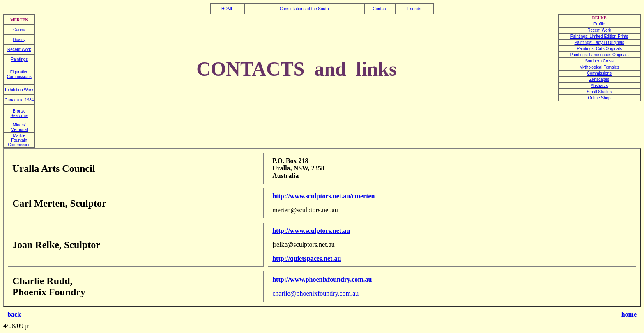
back (14, 314)
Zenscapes (599, 79)
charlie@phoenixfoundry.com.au (315, 293)
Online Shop (599, 98)
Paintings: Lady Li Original (598, 42)
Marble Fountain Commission (19, 140)
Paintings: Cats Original (598, 49)
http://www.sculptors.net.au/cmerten (323, 196)
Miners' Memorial (19, 127)
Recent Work (599, 30)
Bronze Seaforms (19, 113)
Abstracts (599, 86)
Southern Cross (599, 61)
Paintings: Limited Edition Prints (599, 36)
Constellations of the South (304, 9)
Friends (414, 9)
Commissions (599, 73)
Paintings (19, 59)
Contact (379, 9)
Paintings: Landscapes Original (598, 55)
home (629, 314)
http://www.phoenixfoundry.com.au (322, 279)
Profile (599, 24)
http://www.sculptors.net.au (311, 231)
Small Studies (599, 92)
